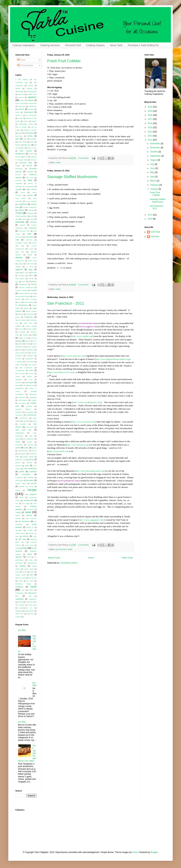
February (155, 185)
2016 (150, 123)
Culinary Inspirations (24, 45)
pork (27, 465)
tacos (25, 572)
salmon (29, 515)
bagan (34, 121)
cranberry (29, 240)
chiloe (24, 219)
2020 (150, 107)
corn (29, 234)
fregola (34, 290)
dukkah (18, 267)
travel (70, 549)
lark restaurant (26, 368)
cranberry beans (22, 243)
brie (26, 157)
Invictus (34, 338)
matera (34, 400)
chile (32, 216)
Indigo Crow (23, 338)
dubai (20, 264)
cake (30, 180)
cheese (21, 210)
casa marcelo (31, 201)
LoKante (19, 382)
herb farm (28, 323)
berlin (32, 142)
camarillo (19, 183)
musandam (30, 412)
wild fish (30, 614)
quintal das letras (26, 486)
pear (26, 448)
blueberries (20, 154)
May (153, 172)
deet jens (20, 252)
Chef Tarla (155, 232)
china (32, 219)
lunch (17, 385)
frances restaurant (26, 287)
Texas (21, 581)
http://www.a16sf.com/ (59, 451)
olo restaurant (28, 439)
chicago (31, 210)
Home (91, 558)
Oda (31, 436)
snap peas (29, 545)
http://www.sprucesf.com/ (74, 356)
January (154, 189)
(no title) (22, 630)
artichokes (33, 106)
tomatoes (19, 587)
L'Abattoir (19, 362)
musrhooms (24, 418)
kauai (20, 350)
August (154, 160)
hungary (22, 332)
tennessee (33, 578)
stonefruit (19, 563)
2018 (150, 115)
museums (19, 415)
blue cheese (26, 151)
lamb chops (32, 365)
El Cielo (26, 273)
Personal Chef (73, 45)
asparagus (28, 112)
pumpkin (30, 480)
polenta (18, 466)
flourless (33, 281)
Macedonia (20, 388)
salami (18, 515)
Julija (28, 344)
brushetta (19, 169)
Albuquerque (32, 91)
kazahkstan (30, 350)
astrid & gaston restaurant (26, 115)
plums (18, 463)
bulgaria (30, 172)
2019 (150, 111)
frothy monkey (31, 299)
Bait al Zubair (21, 127)
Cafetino (19, 180)
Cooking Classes (95, 45)
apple (22, 100)
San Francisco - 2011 (66, 303)
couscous (30, 237)
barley (30, 136)
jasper (28, 341)
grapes (21, 314)
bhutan (18, 145)
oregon (30, 442)
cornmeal (19, 237)
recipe (58, 162)
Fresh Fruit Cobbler (64, 61)
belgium (34, 139)
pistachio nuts (21, 460)
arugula (31, 109)
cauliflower (23, 204)
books (31, 154)
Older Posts (127, 558)
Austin (20, 118)
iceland (26, 335)
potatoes (33, 471)
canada (18, 189)
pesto (35, 451)
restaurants (28, 500)
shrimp (26, 536)
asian (17, 112)
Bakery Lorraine (30, 130)
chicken (19, 213)
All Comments (25, 65)
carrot (23, 192)
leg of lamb (20, 373)
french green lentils (23, 296)
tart (32, 575)
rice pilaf (26, 503)
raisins (18, 490)
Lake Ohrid (20, 365)
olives (18, 439)
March (154, 181)
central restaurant (30, 207)
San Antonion (31, 518)
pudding (30, 477)
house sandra (31, 326)
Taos (32, 572)
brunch (29, 165)
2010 (150, 219)
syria (17, 572)
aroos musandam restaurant (26, 103)
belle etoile (22, 142)
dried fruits (32, 261)
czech (31, 249)
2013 (150, 136)
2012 (150, 140)
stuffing (23, 566)
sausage (19, 530)
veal (30, 596)
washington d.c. (26, 608)
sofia (17, 548)
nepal (35, 421)
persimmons (23, 451)
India (35, 335)
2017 (150, 119)
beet (25, 139)
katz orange (32, 347)
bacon (26, 121)
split (29, 557)
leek (31, 370)
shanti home (20, 533)
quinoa (34, 483)
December (155, 144)
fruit (19, 302)
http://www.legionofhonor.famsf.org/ (112, 359)
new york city (23, 430)
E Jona (30, 267)
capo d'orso (31, 189)
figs (17, 282)
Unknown (155, 237)
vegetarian (33, 599)
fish (24, 282)
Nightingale (20, 433)
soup (24, 548)
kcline (135, 852)
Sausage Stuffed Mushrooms (72, 177)
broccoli (34, 160)
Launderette (20, 370)
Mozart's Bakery (23, 409)
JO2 (35, 341)
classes (22, 225)
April (153, 177)
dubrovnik (30, 264)
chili (17, 219)
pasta (18, 448)
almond (21, 94)
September (156, 156)
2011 (150, 215)
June (153, 168)
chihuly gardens (21, 216)
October (154, 152)
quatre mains (21, 483)
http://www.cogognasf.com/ (91, 520)
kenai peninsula (21, 353)
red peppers (31, 494)
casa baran (21, 198)
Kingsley (30, 356)
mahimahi (33, 394)
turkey (31, 590)
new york (30, 427)
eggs (30, 269)
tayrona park (20, 578)
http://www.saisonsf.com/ (84, 422)
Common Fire (24, 231)
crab (17, 240)
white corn (19, 614)
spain (30, 554)
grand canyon (31, 311)
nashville (26, 421)
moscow (29, 406)
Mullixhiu (19, 412)
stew (31, 560)
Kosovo (18, 359)
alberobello (20, 91)
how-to (21, 329)
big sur (27, 145)
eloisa (34, 273)
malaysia (22, 397)
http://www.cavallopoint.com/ (87, 402)
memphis (22, 403)
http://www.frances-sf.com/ (61, 372)
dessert (19, 258)
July (152, 164)
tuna (23, 590)
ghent (26, 308)
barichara (19, 136)
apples (31, 100)
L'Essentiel (30, 362)
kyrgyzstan (29, 359)
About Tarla (116, 45)
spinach (19, 557)
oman (18, 442)
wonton (18, 617)
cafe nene (30, 178)
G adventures (21, 305)
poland (29, 463)
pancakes (19, 445)
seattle (30, 530)
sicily (35, 536)
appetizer (32, 97)
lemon (31, 373)
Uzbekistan (20, 593)
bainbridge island (26, 124)
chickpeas (30, 213)
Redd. (22, 497)
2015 (150, 127)
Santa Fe (30, 527)
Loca (30, 379)
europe (21, 276)
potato (22, 471)
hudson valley (31, 329)
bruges (18, 166)
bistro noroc (32, 148)
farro (31, 275)
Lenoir (18, 376)
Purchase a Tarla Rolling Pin (143, 45)
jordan (20, 344)
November (155, 148)
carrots (30, 195)
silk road (22, 539)
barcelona (29, 133)
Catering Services (50, 45)
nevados (23, 424)
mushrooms (32, 415)
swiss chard (29, 569)
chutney (33, 222)
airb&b (31, 85)
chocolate (20, 222)
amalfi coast (32, 94)
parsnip (30, 445)
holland (18, 326)
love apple (29, 382)
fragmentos (23, 284)
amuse (21, 97)
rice (17, 503)
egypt (17, 273)
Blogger (154, 852)
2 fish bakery (22, 79)
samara (18, 518)
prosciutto (26, 474)
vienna (21, 602)
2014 (150, 132)
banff (20, 133)
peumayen (22, 454)
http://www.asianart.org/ (78, 445)
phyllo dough (28, 457)
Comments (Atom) (69, 563)
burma (18, 175)
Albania (30, 88)
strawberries (32, 563)
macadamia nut (28, 385)
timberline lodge (23, 584)
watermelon (30, 611)
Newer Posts (54, 558)
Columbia (33, 228)
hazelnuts (29, 317)
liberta (30, 376)
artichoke (22, 106)
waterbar (19, 611)
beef (17, 139)
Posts (21, 60)
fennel (31, 279)
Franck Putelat (21, 290)
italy (20, 341)
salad (28, 512)
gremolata (30, 314)
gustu (17, 317)
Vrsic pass (33, 605)
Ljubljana (19, 379)
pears (34, 448)
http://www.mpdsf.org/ (82, 336)
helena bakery (21, 320)
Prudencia (19, 477)
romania (30, 509)
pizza (31, 459)
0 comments (84, 158)
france (34, 284)
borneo (18, 157)
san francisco (61, 549)
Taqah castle (21, 575)
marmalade (23, 400)
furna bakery (29, 302)
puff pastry (19, 480)
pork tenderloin (30, 468)
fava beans (20, 279)
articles (21, 109)
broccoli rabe (26, 163)
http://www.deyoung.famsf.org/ (90, 471)
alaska (18, 88)
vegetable (20, 599)
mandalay (33, 397)
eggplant (19, 269)
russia (18, 512)
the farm (30, 581)
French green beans (26, 293)
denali (30, 255)
